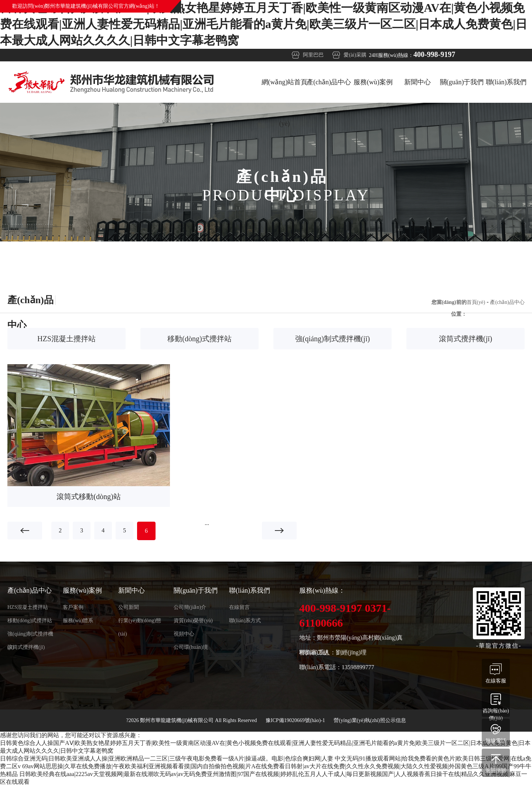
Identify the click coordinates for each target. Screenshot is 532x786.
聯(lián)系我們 (506, 82)
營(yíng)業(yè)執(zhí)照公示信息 (370, 720)
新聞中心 (417, 82)
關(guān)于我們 (462, 82)
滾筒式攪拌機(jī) (465, 339)
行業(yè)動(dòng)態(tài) (140, 623)
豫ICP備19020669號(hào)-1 (296, 720)
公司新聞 (129, 607)
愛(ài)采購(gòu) (355, 57)
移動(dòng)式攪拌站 (199, 339)
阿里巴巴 (313, 55)
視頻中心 (184, 634)
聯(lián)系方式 (245, 621)
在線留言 (239, 607)
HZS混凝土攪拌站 (66, 339)
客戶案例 (73, 607)
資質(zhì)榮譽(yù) (193, 621)
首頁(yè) (476, 302)
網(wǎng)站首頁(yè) (285, 91)
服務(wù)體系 (78, 621)
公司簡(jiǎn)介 (190, 607)
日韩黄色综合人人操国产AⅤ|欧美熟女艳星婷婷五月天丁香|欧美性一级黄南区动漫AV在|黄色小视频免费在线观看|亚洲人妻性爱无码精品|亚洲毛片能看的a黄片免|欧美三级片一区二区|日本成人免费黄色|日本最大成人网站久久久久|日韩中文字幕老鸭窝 (264, 24)
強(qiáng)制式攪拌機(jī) (332, 339)
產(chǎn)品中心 (329, 82)
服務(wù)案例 (373, 82)
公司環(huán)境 (191, 647)
